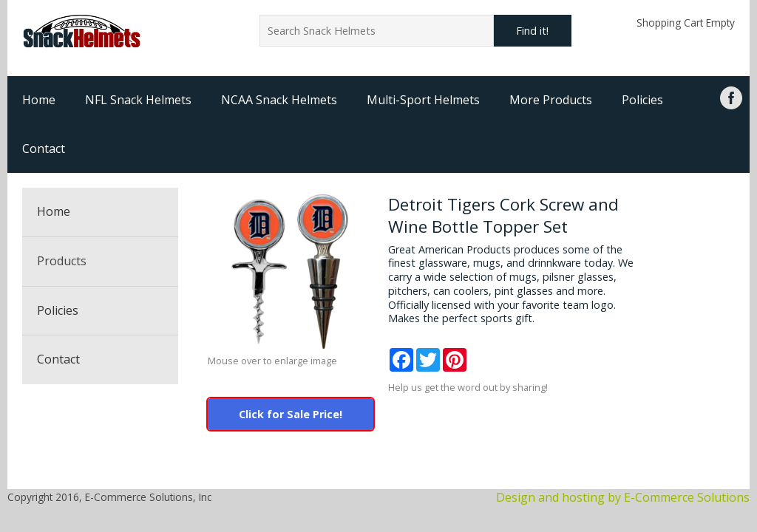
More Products (551, 100)
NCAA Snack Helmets (279, 100)
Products (62, 261)
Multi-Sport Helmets (423, 100)
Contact (44, 149)
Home (39, 100)
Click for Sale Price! (291, 414)
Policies (642, 100)
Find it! (532, 31)
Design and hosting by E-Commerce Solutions (623, 497)
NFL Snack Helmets (138, 100)
